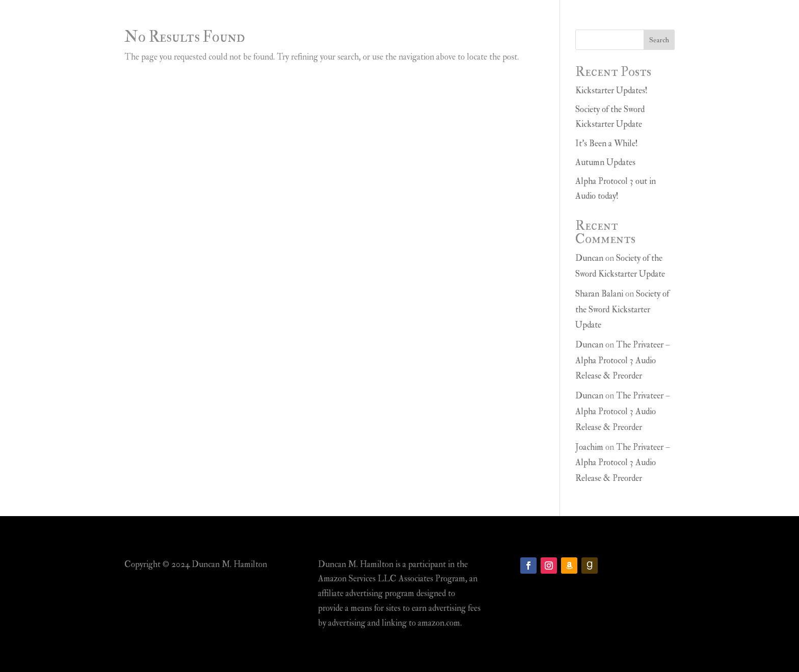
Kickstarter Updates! (611, 90)
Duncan (589, 258)
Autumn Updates (605, 162)
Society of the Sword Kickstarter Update (622, 309)
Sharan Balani (599, 294)
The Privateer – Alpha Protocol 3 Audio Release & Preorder (623, 360)
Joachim (589, 447)
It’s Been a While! (607, 143)
